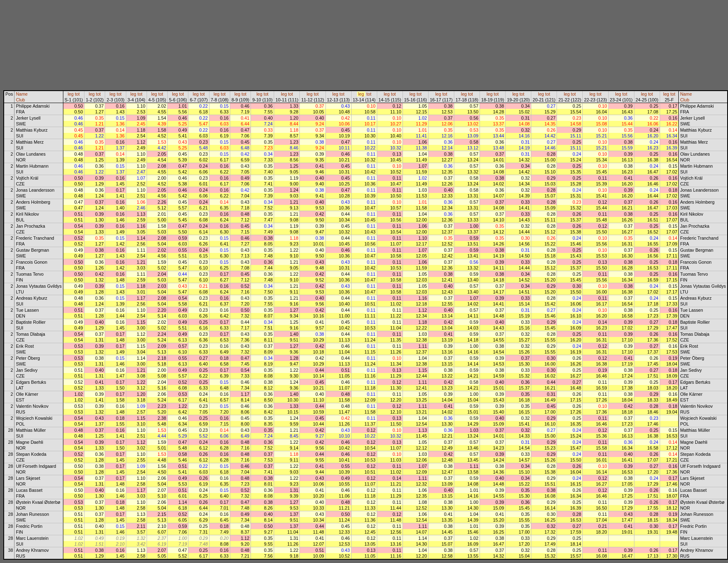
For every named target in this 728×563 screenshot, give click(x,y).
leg (70, 94)
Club (20, 100)
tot (77, 94)
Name (22, 94)
